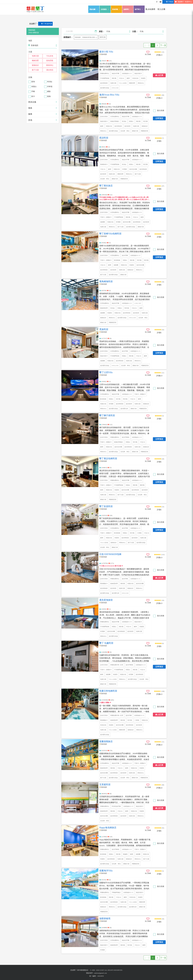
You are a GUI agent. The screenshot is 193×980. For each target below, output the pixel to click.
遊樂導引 (128, 9)
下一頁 (163, 45)
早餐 (33, 92)
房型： (102, 31)
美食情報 (116, 9)
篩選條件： (68, 37)
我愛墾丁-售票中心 (183, 2)
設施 (30, 77)
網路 (49, 92)
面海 (33, 82)
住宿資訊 (105, 9)
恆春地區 (78, 37)
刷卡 (33, 97)
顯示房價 (160, 111)
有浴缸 (50, 82)
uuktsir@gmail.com (101, 973)
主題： (135, 31)
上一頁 (147, 45)
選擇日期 (103, 37)
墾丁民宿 (168, 2)
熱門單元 (139, 9)
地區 (30, 41)
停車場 (50, 87)
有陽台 (34, 87)
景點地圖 (94, 9)
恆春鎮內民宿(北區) (89, 37)
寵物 (49, 97)
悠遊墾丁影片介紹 (161, 2)
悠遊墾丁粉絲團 (157, 2)
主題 (30, 52)
